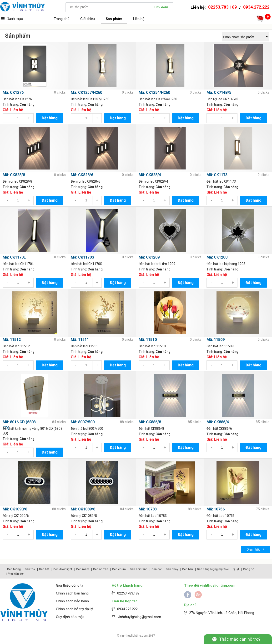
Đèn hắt (44, 569)
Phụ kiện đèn (16, 574)
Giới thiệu (88, 19)
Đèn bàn (188, 569)
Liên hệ (139, 19)
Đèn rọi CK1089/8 (84, 516)
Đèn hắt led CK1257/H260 (90, 99)
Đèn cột (157, 569)
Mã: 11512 (12, 340)
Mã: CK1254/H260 (154, 92)
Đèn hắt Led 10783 (153, 516)
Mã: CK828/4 (150, 175)
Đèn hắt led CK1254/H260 (158, 99)
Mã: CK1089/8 (83, 509)
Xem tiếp (256, 549)
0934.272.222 (256, 7)
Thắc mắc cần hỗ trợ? (240, 639)
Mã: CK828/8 (14, 175)
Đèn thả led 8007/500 (87, 429)
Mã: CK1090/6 (15, 509)
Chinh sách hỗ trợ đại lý (74, 609)
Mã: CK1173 (217, 175)
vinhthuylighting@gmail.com (139, 617)
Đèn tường (14, 569)
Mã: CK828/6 (82, 175)
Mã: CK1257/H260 (86, 92)
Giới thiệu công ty (70, 585)
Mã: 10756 (216, 509)
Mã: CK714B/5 (219, 92)
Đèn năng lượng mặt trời (213, 569)
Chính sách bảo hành (72, 601)
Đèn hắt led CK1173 (221, 181)
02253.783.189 (222, 7)
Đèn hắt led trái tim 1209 (157, 264)
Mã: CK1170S (82, 257)
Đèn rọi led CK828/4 (153, 181)
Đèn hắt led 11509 (220, 346)
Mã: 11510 (148, 340)
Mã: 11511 (80, 340)
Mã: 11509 (216, 340)
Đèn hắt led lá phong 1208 (226, 264)
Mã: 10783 (148, 509)
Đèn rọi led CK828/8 (17, 181)
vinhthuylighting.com (134, 636)
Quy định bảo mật (70, 617)
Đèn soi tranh (139, 569)
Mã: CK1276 (13, 92)
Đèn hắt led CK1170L (18, 264)
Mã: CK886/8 (150, 422)
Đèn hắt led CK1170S (86, 264)
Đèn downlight (63, 569)
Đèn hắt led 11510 (152, 346)
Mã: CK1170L (14, 257)
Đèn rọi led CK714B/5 (222, 99)
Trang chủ (62, 19)
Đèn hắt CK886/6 (219, 429)
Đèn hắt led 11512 (16, 346)
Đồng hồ (249, 569)
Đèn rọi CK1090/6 (16, 516)
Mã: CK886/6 (218, 422)
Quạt (236, 569)
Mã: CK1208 (217, 257)
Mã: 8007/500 (83, 422)
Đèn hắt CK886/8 (151, 429)
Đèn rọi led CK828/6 (86, 181)
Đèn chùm (119, 569)
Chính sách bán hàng (72, 593)
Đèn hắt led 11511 (84, 346)
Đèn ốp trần (101, 569)
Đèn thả (30, 569)
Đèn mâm (83, 569)
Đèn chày (172, 569)
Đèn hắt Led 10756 (221, 516)
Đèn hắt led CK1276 (17, 99)
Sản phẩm (114, 19)
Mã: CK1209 (149, 257)
